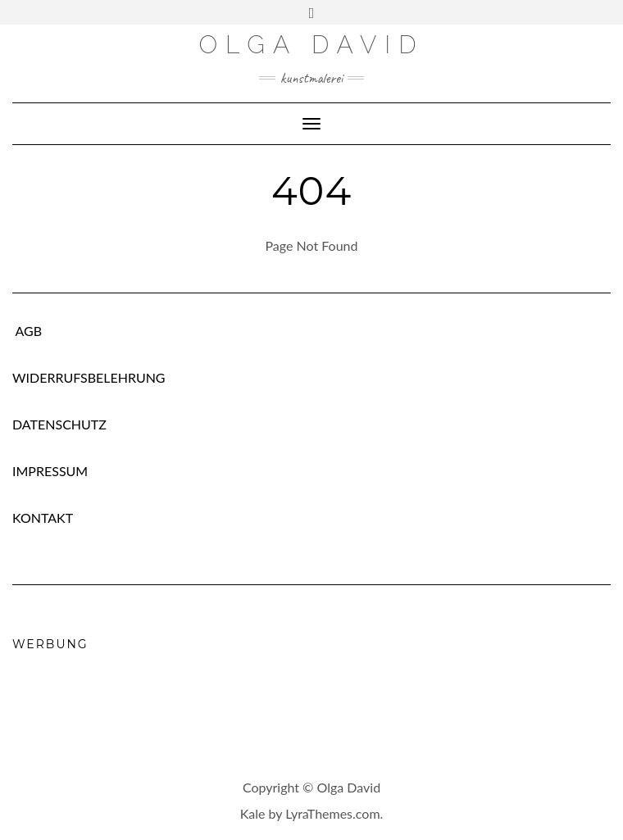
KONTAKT (43, 518)
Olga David (311, 45)
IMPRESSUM (50, 471)
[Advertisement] (311, 709)
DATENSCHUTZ (59, 424)
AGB (27, 331)
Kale (253, 813)
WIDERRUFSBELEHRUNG (89, 377)
